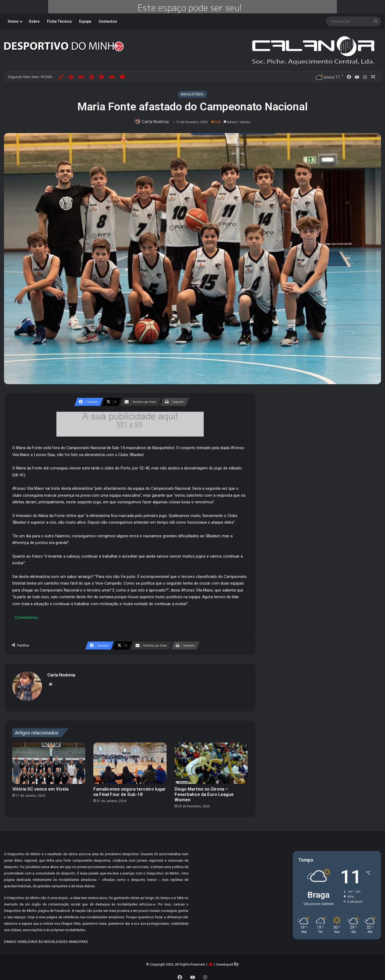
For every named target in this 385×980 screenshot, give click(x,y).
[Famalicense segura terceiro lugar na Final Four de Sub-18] (130, 761)
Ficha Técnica (59, 21)
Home (13, 21)
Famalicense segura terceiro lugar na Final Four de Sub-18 (130, 789)
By (236, 961)
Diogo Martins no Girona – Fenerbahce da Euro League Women (204, 792)
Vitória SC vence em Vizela (40, 786)
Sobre (34, 21)
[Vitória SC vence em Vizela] (49, 761)
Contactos (108, 21)
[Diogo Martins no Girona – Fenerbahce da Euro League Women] (211, 761)
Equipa (85, 21)
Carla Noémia (156, 122)
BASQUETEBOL (192, 94)
